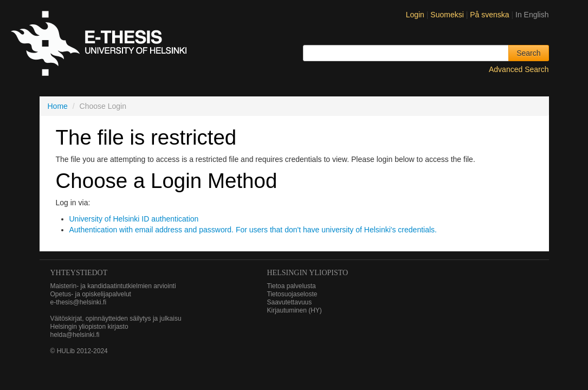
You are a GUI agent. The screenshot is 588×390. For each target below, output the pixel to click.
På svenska (490, 15)
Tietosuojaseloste (292, 294)
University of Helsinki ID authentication (134, 219)
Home (58, 106)
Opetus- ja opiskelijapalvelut (91, 294)
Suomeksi (448, 15)
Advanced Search (519, 69)
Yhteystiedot (79, 273)
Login (415, 15)
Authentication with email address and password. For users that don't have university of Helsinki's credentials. (253, 230)
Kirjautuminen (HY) (295, 310)
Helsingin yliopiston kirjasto (89, 327)
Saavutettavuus (290, 302)
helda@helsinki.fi (75, 335)
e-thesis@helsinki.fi (79, 302)
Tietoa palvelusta (292, 286)
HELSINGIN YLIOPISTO (308, 273)
